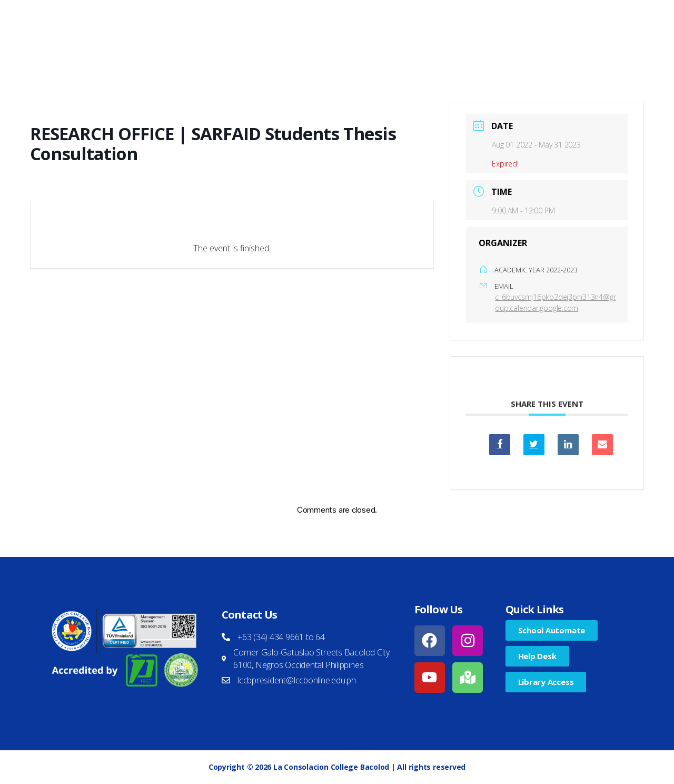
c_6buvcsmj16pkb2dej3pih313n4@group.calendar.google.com (555, 302)
